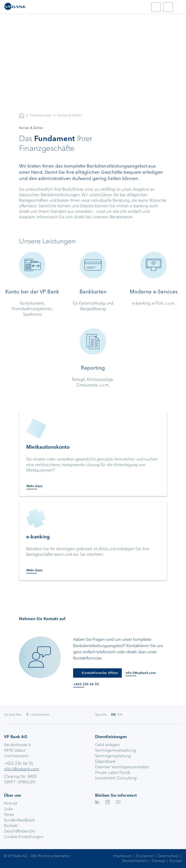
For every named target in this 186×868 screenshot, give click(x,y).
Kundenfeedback (19, 820)
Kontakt (11, 826)
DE (113, 715)
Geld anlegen (108, 745)
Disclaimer (145, 856)
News (9, 814)
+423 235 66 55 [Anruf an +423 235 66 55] (86, 684)
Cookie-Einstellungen (24, 837)
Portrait (11, 803)
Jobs (8, 809)
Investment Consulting (116, 778)
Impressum (122, 856)
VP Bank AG (22, 116)
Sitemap (158, 861)
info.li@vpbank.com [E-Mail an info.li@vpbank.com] (141, 673)
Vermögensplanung (113, 756)
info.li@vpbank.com (22, 769)
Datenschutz (168, 856)
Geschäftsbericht (20, 831)
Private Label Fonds (113, 772)
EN (120, 715)
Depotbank (105, 761)
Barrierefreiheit (135, 861)
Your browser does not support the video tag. (93, 84)
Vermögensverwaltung (116, 750)
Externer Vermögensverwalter (122, 767)
